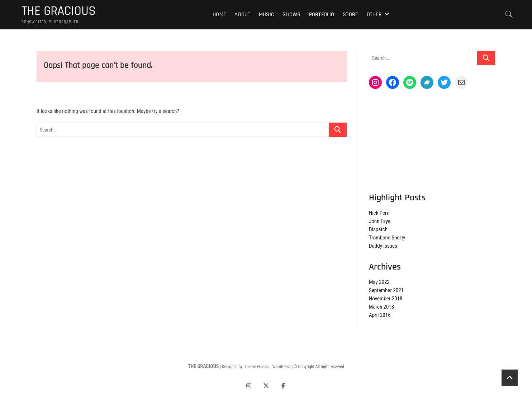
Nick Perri (379, 213)
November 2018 (386, 299)
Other (374, 15)
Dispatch (378, 229)
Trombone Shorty (387, 238)
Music (267, 15)
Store (350, 15)
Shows (291, 15)
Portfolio (322, 15)
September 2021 (386, 290)
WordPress (282, 367)
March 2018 (381, 307)
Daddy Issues (383, 246)
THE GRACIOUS (59, 11)
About (242, 15)
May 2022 (379, 282)
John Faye (380, 221)
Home (219, 15)
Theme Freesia (257, 367)
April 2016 (380, 315)
